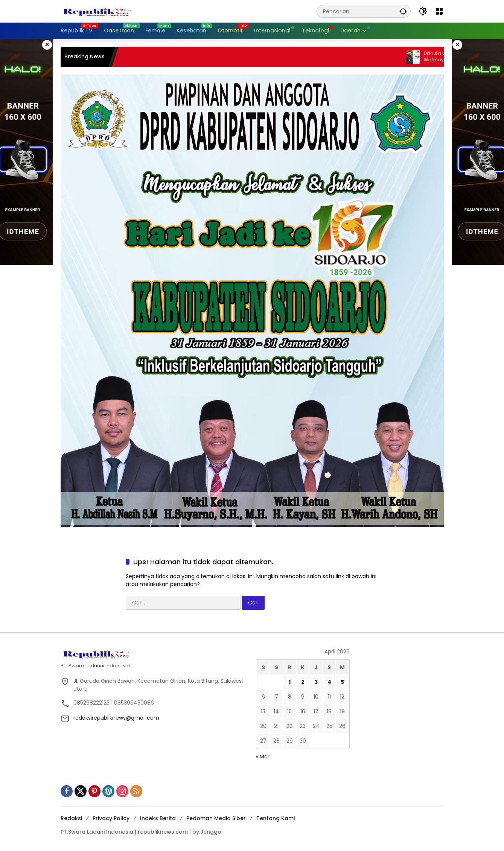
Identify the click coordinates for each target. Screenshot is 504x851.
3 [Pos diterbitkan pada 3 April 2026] (316, 682)
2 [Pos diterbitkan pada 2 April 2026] (303, 682)
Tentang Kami (276, 818)
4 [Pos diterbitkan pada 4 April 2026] (329, 682)
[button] (403, 11)
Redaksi (71, 818)
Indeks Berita (158, 818)
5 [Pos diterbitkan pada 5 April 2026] (342, 682)
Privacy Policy (111, 818)
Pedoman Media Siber (216, 818)
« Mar (263, 757)
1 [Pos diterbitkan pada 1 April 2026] (290, 682)
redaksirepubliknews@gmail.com (116, 718)
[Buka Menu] (439, 11)
